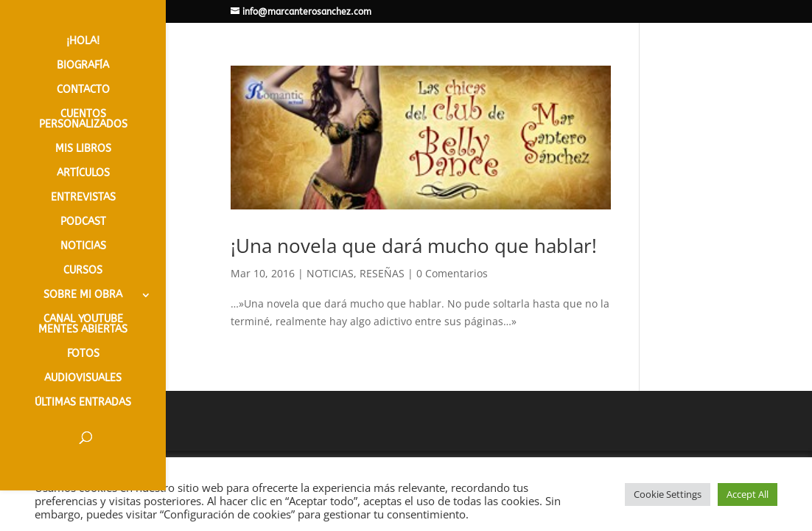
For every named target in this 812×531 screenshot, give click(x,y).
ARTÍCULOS (83, 174)
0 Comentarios (452, 273)
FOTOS (83, 354)
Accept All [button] (748, 494)
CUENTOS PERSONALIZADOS (83, 120)
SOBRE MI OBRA (83, 295)
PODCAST (83, 222)
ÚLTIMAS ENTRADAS (83, 403)
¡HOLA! (83, 42)
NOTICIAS (83, 247)
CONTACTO (83, 90)
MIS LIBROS (83, 149)
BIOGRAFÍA (83, 66)
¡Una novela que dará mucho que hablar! (414, 246)
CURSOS (83, 271)
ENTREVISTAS (83, 198)
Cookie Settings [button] (668, 494)
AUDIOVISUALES (83, 379)
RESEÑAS (382, 273)
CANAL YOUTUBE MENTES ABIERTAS (83, 325)
